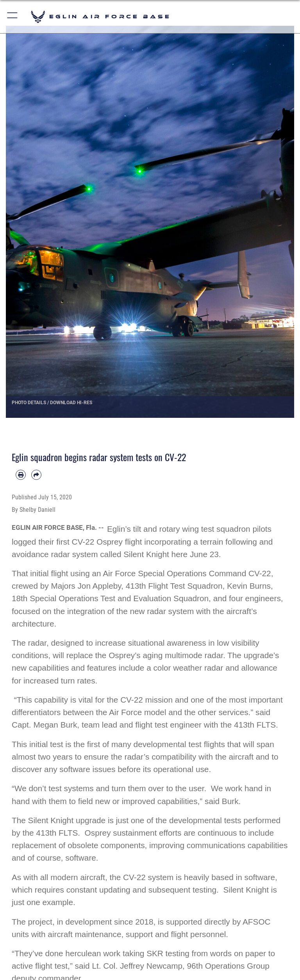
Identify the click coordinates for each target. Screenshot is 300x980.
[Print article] (21, 475)
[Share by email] (36, 475)
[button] (13, 17)
